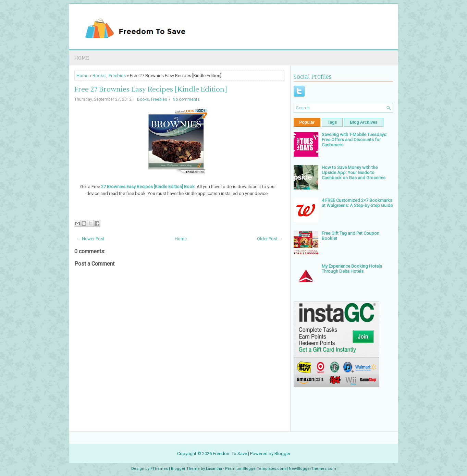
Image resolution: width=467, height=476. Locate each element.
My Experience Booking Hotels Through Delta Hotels (352, 269)
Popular (307, 122)
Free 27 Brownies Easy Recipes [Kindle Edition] (151, 89)
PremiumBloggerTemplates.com (255, 469)
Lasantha (214, 469)
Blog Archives (364, 122)
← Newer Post (90, 239)
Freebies (117, 76)
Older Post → (270, 239)
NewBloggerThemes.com (312, 469)
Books (99, 76)
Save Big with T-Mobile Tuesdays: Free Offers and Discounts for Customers (354, 140)
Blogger (282, 454)
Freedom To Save (230, 454)
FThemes (159, 469)
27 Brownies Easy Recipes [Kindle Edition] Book (148, 187)
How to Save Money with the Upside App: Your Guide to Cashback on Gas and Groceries (354, 173)
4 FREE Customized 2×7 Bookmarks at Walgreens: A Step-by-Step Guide (357, 203)
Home (82, 58)
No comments (186, 99)
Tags (332, 122)
